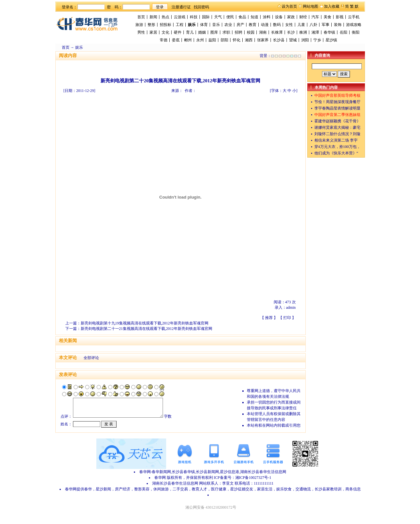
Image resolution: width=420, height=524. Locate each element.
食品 (242, 17)
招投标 (166, 25)
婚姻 (202, 32)
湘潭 (315, 32)
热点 (166, 17)
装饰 (338, 25)
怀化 (237, 40)
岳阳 (343, 32)
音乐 (216, 25)
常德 (164, 40)
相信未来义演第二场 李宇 (336, 140)
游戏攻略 (354, 25)
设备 (279, 17)
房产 (240, 25)
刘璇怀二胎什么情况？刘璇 (337, 134)
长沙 (291, 32)
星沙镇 (331, 40)
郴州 (188, 40)
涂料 (267, 17)
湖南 (263, 32)
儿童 (301, 25)
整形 (151, 25)
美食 (327, 17)
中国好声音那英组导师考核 (337, 95)
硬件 (178, 32)
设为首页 (289, 6)
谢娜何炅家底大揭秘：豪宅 (337, 127)
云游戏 (180, 17)
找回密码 (201, 7)
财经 (303, 17)
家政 (291, 17)
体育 (204, 25)
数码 (277, 25)
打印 (287, 318)
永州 (200, 40)
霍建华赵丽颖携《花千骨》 (337, 121)
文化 (166, 32)
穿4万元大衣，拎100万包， (337, 147)
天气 (218, 17)
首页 (141, 17)
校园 (251, 32)
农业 (228, 25)
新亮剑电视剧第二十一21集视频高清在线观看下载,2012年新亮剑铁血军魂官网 (146, 329)
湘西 (249, 40)
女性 (289, 25)
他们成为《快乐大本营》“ (336, 153)
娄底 (176, 40)
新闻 (153, 17)
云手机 (354, 17)
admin (291, 307)
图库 (214, 32)
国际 (206, 17)
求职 (226, 32)
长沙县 (279, 40)
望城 (293, 40)
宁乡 (317, 40)
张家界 (263, 40)
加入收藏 (332, 6)
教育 (253, 25)
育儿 (190, 32)
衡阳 (356, 32)
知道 (254, 17)
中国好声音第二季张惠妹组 (337, 115)
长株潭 (277, 32)
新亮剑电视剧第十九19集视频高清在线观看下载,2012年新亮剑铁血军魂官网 (145, 323)
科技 (194, 17)
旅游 (139, 25)
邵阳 (224, 40)
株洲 (303, 32)
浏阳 (305, 40)
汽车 (315, 17)
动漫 (265, 25)
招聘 (238, 32)
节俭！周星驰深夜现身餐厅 (337, 102)
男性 (141, 32)
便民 (230, 17)
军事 (326, 25)
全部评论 (91, 358)
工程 (180, 25)
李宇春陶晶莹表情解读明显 (337, 108)
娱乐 (192, 25)
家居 (153, 32)
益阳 (212, 40)
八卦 (313, 25)
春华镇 (329, 32)
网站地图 (311, 6)
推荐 (269, 318)
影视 (340, 17)
